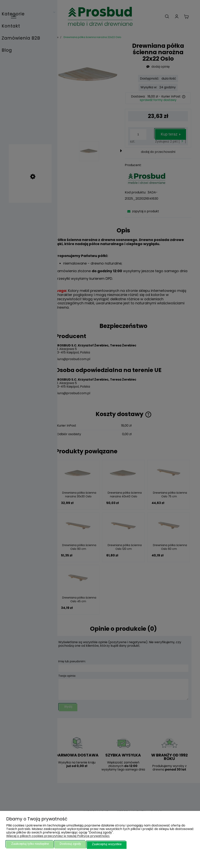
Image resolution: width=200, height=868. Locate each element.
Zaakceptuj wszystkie (107, 845)
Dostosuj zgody (70, 845)
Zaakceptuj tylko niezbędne (30, 845)
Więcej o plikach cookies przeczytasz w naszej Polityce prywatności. (58, 837)
